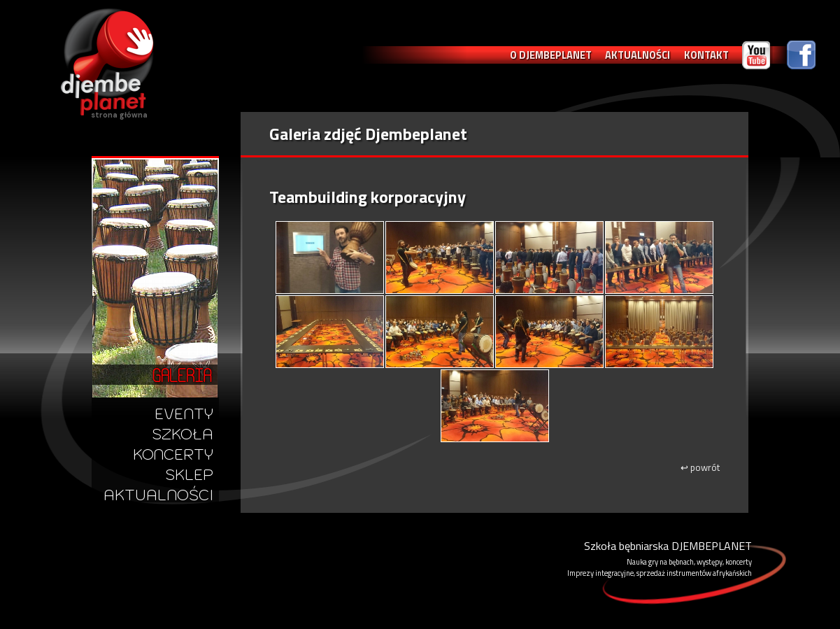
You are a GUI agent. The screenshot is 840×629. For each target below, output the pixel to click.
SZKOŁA (183, 434)
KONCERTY (173, 454)
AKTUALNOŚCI (638, 55)
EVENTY (184, 414)
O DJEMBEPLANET (551, 55)
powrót (700, 467)
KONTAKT (706, 55)
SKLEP (189, 475)
